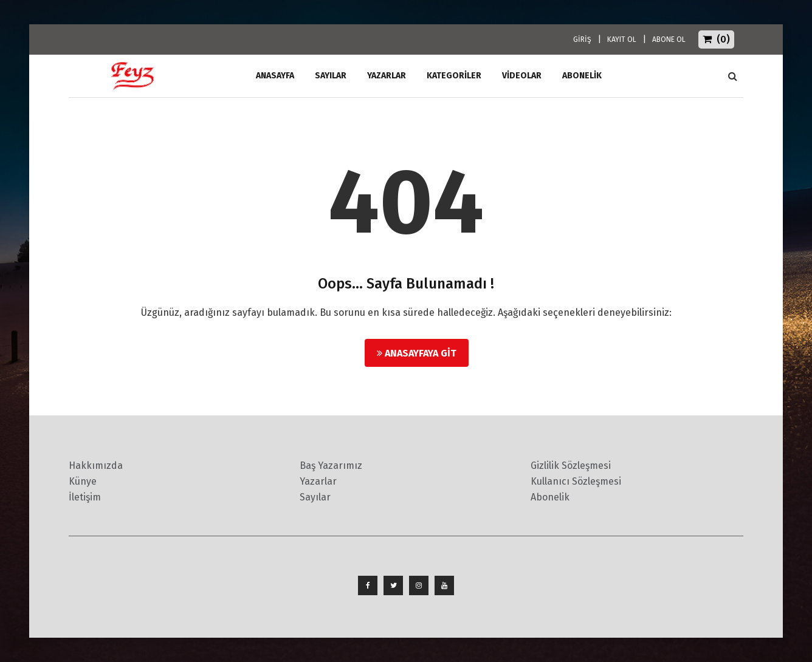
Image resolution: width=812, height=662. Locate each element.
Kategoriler (454, 76)
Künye (83, 481)
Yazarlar (387, 76)
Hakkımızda (96, 466)
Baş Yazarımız (331, 466)
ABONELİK (582, 76)
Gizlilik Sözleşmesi (571, 466)
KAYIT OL (622, 39)
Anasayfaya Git (417, 353)
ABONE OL (669, 39)
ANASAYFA (275, 76)
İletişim (85, 497)
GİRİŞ (582, 39)
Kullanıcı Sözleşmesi (576, 481)
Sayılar (331, 76)
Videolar (522, 76)
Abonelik (550, 497)
